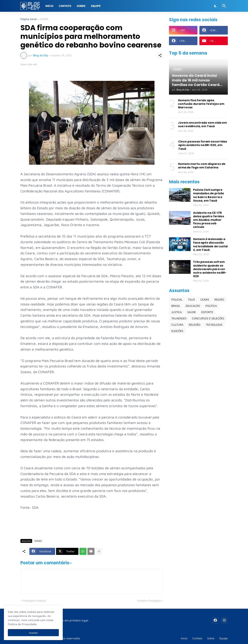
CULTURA (177, 325)
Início (49, 6)
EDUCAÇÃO (193, 306)
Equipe (96, 6)
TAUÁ (191, 299)
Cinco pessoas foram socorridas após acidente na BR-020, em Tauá (203, 145)
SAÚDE (192, 312)
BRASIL (176, 306)
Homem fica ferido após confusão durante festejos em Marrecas (201, 104)
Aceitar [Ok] (33, 633)
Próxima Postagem (149, 601)
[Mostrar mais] (99, 551)
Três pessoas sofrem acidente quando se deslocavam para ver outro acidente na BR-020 (210, 269)
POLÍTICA (211, 306)
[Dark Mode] (215, 6)
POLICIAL (177, 299)
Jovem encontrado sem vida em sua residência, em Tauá (202, 124)
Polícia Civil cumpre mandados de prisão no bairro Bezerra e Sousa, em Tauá (209, 195)
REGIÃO (219, 299)
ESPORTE (207, 312)
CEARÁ (44, 19)
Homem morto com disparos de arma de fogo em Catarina (202, 166)
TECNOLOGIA (214, 325)
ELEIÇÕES (177, 331)
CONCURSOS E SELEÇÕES (208, 318)
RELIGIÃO (195, 325)
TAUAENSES (179, 318)
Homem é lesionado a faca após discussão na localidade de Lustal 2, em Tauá (210, 244)
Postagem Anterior (34, 601)
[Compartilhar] (160, 55)
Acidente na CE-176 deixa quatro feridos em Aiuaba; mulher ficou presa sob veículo (209, 220)
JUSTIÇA (177, 312)
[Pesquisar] (224, 6)
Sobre (81, 6)
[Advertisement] (92, 524)
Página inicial (29, 19)
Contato (65, 6)
